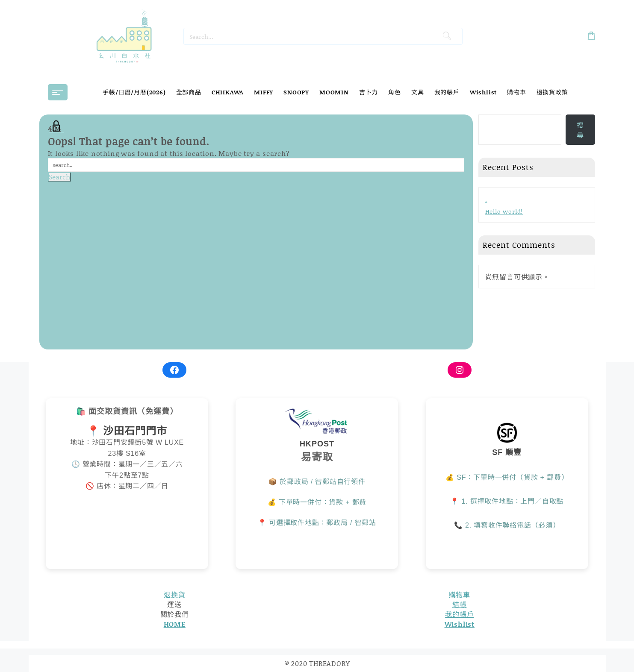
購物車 (460, 594)
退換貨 (174, 594)
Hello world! (504, 211)
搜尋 (580, 130)
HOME (175, 624)
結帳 (460, 604)
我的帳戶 (459, 614)
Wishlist (460, 624)
